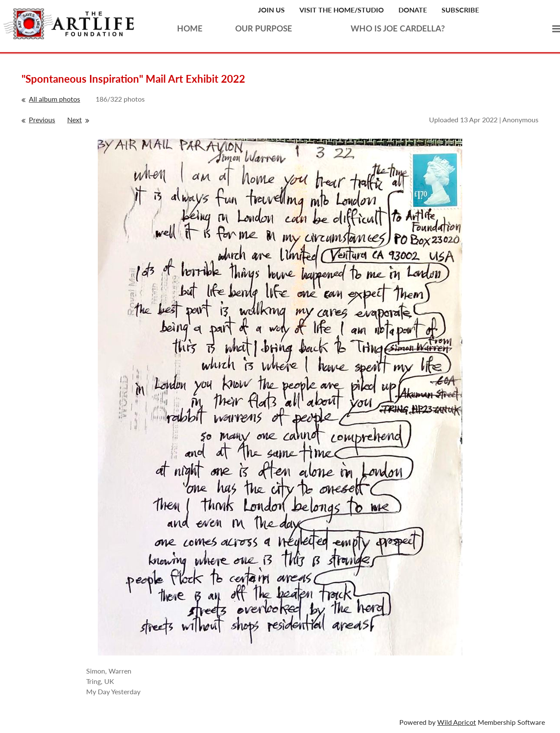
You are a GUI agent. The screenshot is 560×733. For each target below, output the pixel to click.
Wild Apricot (457, 722)
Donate (413, 10)
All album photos (54, 99)
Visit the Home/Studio (342, 10)
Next (75, 120)
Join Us (271, 10)
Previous (42, 120)
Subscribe (460, 10)
